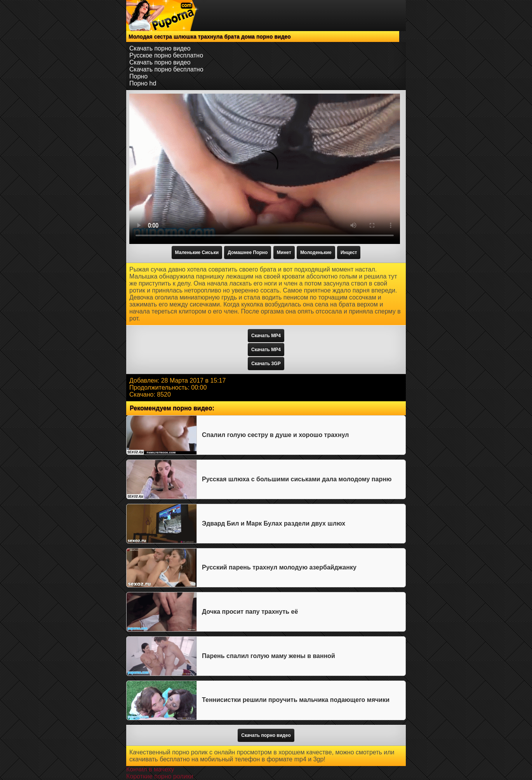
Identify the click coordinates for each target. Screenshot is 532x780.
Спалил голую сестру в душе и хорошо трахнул (276, 435)
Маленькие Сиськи (197, 252)
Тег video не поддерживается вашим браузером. (265, 169)
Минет (284, 252)
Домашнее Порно (248, 252)
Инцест (349, 252)
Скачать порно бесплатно (166, 69)
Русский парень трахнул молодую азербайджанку (279, 567)
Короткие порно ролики (160, 776)
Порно (138, 76)
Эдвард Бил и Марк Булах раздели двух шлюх (274, 523)
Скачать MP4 (266, 336)
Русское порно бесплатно (166, 55)
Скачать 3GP (266, 364)
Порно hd (143, 83)
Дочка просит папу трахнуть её (250, 612)
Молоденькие (316, 252)
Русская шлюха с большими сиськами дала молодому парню (297, 479)
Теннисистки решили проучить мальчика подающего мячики (296, 700)
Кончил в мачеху (150, 769)
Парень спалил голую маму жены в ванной (269, 656)
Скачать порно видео (160, 48)
